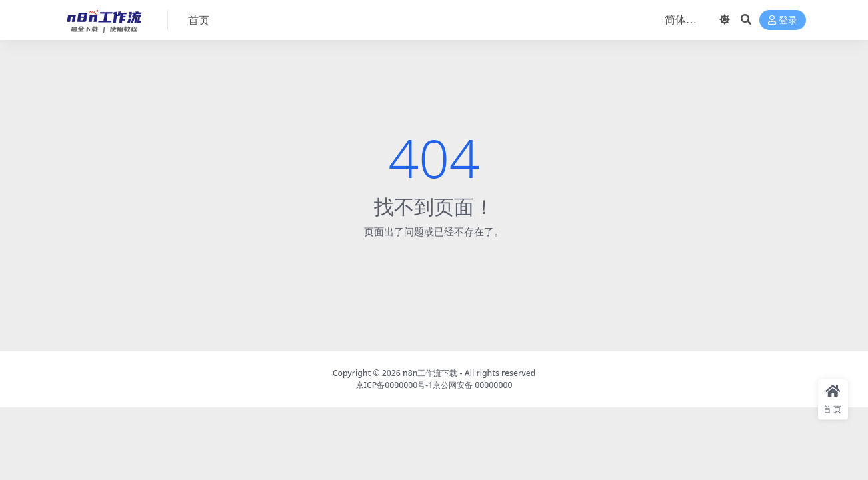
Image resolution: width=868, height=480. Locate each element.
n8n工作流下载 (430, 373)
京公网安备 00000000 (472, 385)
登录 (783, 20)
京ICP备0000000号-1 (395, 385)
